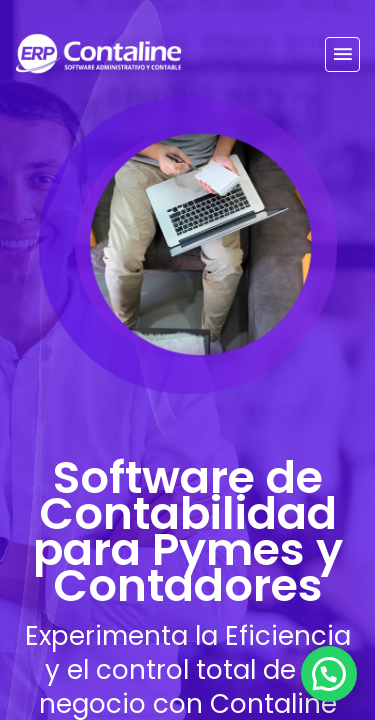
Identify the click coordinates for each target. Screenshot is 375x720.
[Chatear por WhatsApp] (329, 674)
